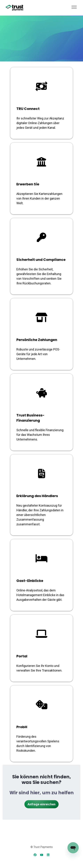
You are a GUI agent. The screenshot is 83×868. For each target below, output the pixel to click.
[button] (74, 6)
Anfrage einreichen (41, 804)
